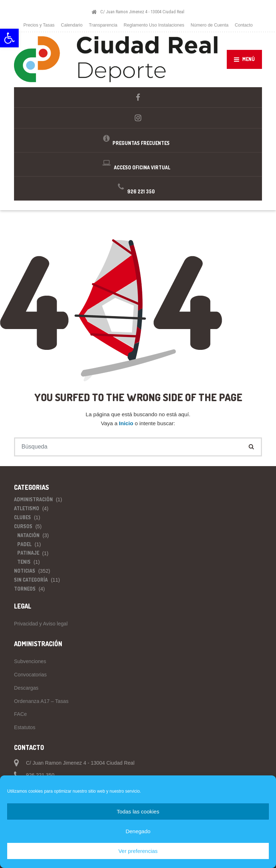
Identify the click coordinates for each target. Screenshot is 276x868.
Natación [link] (28, 535)
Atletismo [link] (27, 508)
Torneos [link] (25, 589)
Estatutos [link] (25, 727)
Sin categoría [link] (31, 580)
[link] (9, 38)
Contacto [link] (244, 25)
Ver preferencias (138, 851)
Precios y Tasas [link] (39, 25)
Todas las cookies (138, 811)
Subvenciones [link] (30, 661)
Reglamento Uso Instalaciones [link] (154, 25)
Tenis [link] (24, 562)
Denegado (138, 831)
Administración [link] (33, 499)
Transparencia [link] (103, 25)
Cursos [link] (23, 526)
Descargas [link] (26, 688)
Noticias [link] (25, 571)
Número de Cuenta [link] (209, 25)
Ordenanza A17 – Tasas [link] (41, 701)
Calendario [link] (72, 25)
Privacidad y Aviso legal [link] (41, 624)
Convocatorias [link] (30, 675)
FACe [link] (20, 714)
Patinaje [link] (28, 553)
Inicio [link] (127, 423)
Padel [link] (24, 544)
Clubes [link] (22, 517)
